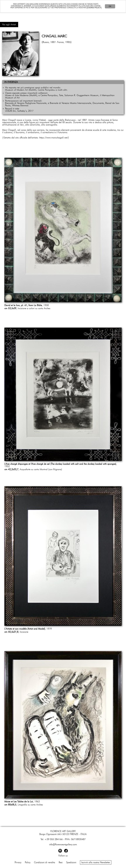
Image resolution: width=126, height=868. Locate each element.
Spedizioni (71, 862)
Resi (61, 862)
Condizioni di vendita (45, 862)
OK (110, 6)
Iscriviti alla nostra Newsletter (96, 862)
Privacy (18, 862)
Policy (28, 862)
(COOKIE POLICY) (94, 8)
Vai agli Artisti (9, 25)
